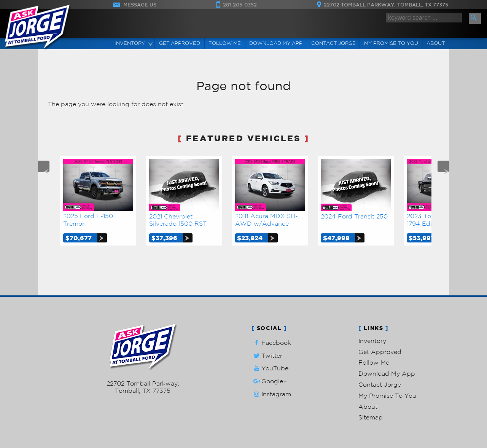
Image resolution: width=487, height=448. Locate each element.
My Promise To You (387, 395)
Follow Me (374, 362)
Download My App (276, 43)
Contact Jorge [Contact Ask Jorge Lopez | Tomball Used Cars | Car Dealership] (333, 43)
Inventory (372, 341)
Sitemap (371, 417)
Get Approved (380, 352)
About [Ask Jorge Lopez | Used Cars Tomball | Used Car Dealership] (436, 43)
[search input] (424, 18)
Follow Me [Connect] (225, 43)
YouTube (270, 368)
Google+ (269, 381)
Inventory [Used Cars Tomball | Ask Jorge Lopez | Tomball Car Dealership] (130, 43)
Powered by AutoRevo (165, 403)
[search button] (475, 19)
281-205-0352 (143, 376)
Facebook (271, 343)
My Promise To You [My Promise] (391, 43)
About (368, 407)
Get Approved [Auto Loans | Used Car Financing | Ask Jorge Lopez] (180, 43)
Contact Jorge (380, 384)
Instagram (271, 394)
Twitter (267, 356)
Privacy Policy (204, 403)
